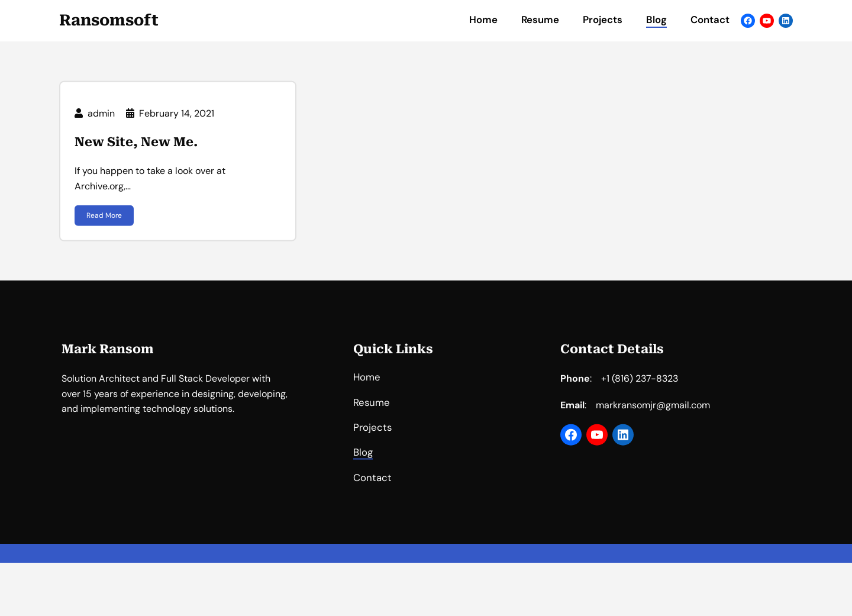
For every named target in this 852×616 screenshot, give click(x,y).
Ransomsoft (109, 20)
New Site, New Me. (136, 145)
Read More (104, 218)
